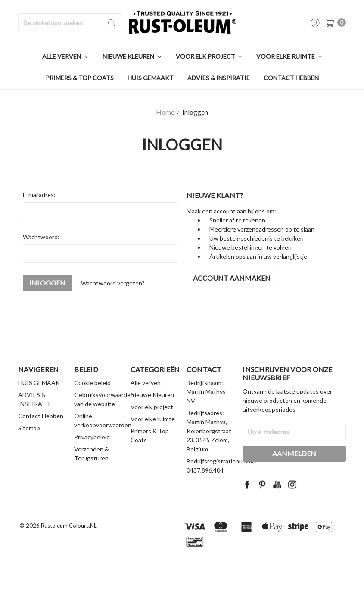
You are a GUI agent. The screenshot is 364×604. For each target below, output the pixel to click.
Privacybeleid (92, 437)
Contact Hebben (291, 78)
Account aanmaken (232, 278)
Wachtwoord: (41, 237)
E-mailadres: (39, 195)
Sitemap (29, 428)
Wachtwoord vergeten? (113, 283)
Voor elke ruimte (289, 56)
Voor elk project (209, 56)
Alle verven (65, 56)
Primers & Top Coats (80, 78)
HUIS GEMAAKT (151, 78)
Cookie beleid (92, 383)
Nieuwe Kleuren (132, 56)
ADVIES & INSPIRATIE (219, 78)
